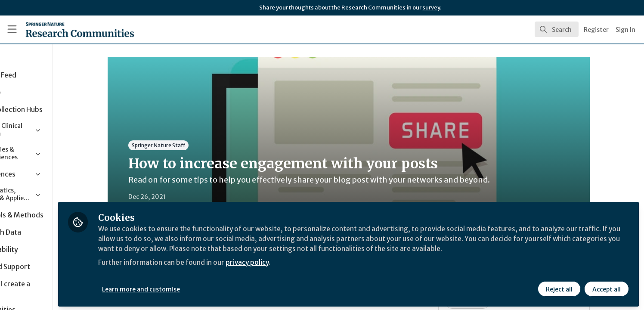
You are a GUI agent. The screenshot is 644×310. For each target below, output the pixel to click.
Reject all (559, 287)
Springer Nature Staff (187, 145)
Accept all (606, 287)
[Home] (69, 29)
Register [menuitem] (596, 30)
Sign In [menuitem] (625, 30)
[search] (557, 29)
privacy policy (307, 270)
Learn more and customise (199, 287)
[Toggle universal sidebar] (12, 29)
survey (431, 8)
